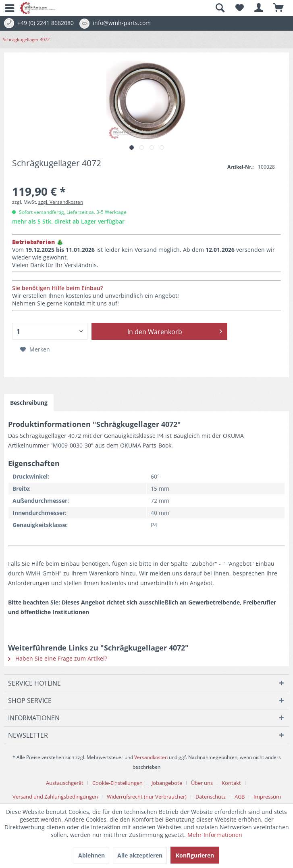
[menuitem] (6, 8)
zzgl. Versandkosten (61, 202)
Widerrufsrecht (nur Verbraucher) (147, 797)
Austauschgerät (65, 783)
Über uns (202, 783)
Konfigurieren (195, 855)
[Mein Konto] (259, 8)
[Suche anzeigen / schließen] (220, 8)
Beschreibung (29, 403)
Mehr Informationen (215, 835)
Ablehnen (91, 855)
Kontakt (231, 783)
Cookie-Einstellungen (117, 783)
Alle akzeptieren (140, 855)
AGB (240, 797)
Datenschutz (211, 797)
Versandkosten (151, 757)
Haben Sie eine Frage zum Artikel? (58, 658)
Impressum (267, 797)
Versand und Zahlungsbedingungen (55, 797)
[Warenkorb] (279, 8)
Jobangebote (167, 783)
